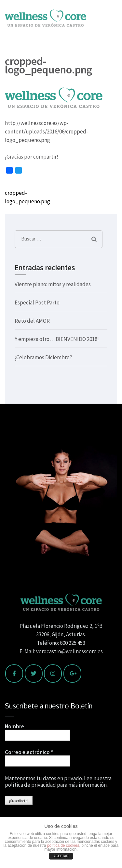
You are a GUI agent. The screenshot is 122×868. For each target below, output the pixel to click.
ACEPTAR (61, 856)
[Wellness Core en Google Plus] (72, 674)
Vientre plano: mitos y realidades (53, 284)
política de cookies (63, 845)
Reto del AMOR (32, 321)
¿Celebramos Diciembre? (43, 357)
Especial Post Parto (37, 302)
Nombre (14, 726)
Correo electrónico (29, 752)
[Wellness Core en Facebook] (14, 674)
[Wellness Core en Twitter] (34, 674)
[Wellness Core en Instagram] (53, 674)
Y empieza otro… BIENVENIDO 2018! (57, 339)
